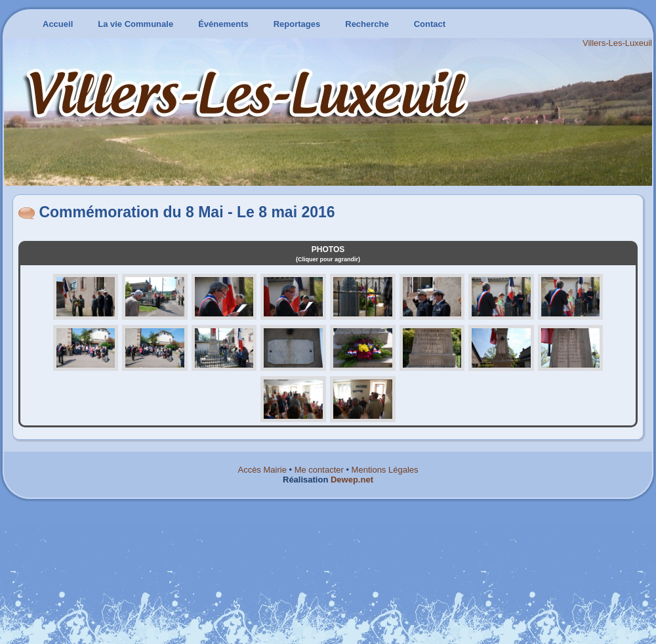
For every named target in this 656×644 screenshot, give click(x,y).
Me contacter (319, 470)
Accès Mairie (262, 470)
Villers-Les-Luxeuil (617, 43)
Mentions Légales (385, 470)
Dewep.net (352, 480)
